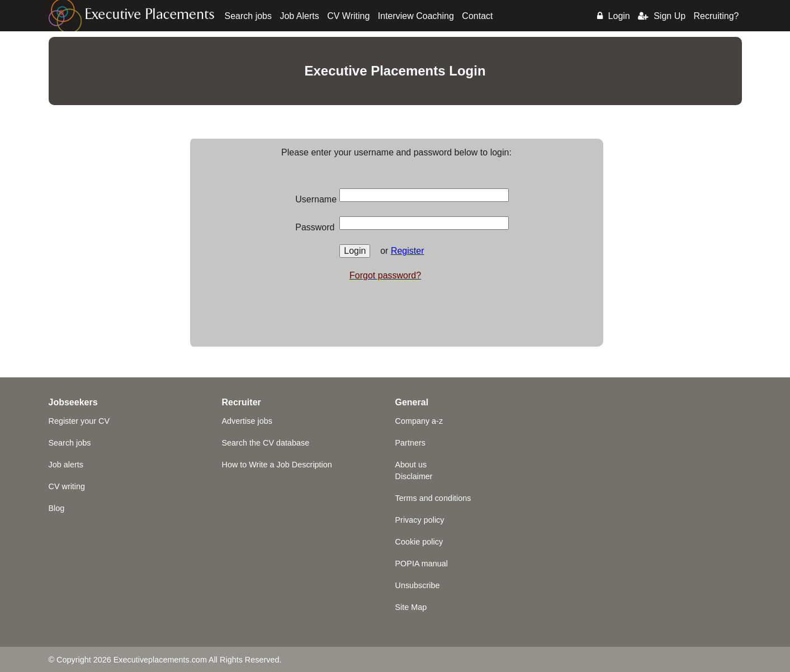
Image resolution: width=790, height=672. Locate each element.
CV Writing (348, 16)
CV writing (67, 486)
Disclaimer (414, 476)
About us (411, 465)
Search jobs (249, 16)
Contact (477, 16)
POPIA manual (422, 564)
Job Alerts (299, 16)
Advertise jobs (247, 421)
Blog (57, 508)
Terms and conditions (433, 498)
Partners (410, 443)
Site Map (411, 607)
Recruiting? (716, 16)
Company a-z (419, 421)
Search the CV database (266, 443)
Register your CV (79, 421)
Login (614, 16)
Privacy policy (420, 520)
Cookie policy (419, 542)
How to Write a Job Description (277, 465)
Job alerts (66, 465)
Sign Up (662, 16)
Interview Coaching (416, 16)
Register (408, 251)
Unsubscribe (418, 585)
